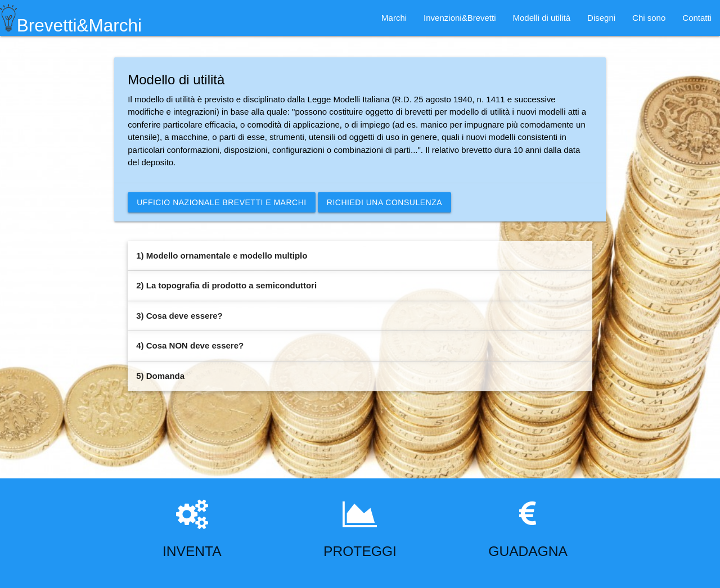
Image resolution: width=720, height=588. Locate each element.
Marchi (394, 18)
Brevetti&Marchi (71, 18)
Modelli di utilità (542, 18)
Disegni (601, 18)
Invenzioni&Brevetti (460, 18)
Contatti (697, 18)
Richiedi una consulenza (384, 202)
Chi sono (649, 18)
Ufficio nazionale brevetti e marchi (221, 202)
